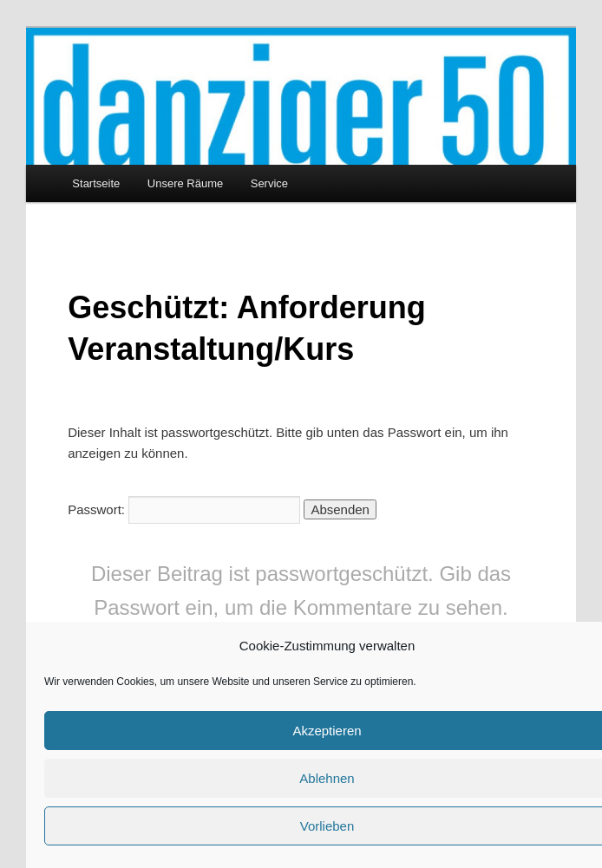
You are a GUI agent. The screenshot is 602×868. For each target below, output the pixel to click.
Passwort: (184, 509)
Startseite (96, 183)
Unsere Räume (185, 183)
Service (269, 183)
